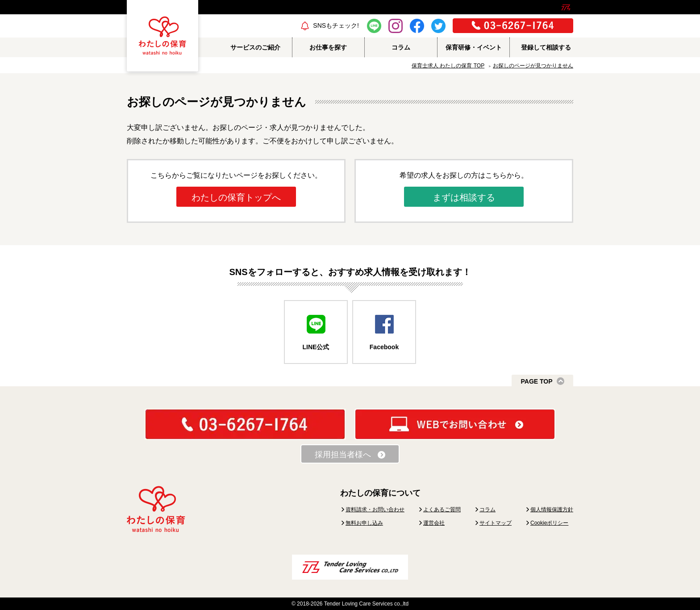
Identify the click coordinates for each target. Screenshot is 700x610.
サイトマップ (496, 523)
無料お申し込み (364, 523)
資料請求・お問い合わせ (375, 510)
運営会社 (434, 523)
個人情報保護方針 (552, 510)
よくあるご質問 (442, 510)
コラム (487, 510)
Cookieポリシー (549, 523)
